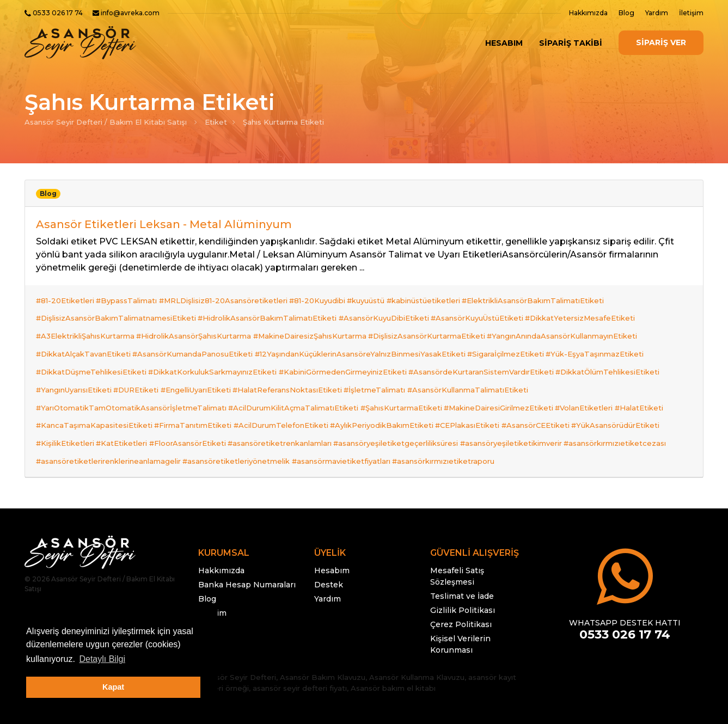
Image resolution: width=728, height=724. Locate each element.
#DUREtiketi (140, 364)
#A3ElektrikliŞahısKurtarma (85, 324)
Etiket (216, 122)
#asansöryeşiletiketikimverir (529, 403)
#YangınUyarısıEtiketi (74, 364)
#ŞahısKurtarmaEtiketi (408, 377)
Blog (626, 13)
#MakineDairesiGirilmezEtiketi (509, 377)
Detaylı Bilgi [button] (102, 659)
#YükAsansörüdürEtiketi (637, 390)
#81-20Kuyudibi (328, 298)
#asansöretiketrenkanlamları (290, 403)
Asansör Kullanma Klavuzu (417, 629)
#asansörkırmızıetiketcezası (87, 416)
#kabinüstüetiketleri (441, 298)
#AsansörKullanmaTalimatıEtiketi (486, 364)
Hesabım (504, 43)
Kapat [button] (113, 687)
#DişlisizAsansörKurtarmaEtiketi (438, 324)
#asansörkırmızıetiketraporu (562, 416)
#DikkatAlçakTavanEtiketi (83, 338)
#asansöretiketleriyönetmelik (348, 416)
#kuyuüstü (380, 298)
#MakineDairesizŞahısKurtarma (317, 324)
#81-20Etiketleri (65, 298)
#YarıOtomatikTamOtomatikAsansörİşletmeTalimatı (131, 377)
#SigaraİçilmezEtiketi (516, 338)
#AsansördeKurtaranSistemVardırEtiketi (492, 351)
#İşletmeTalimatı (389, 364)
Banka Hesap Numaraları (247, 537)
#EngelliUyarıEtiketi (203, 364)
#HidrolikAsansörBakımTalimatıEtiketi (271, 311)
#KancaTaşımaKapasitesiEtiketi (94, 390)
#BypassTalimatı (130, 298)
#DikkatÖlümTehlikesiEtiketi (622, 351)
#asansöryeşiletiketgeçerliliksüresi (410, 403)
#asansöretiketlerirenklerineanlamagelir (216, 416)
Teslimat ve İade (462, 548)
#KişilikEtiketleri (65, 403)
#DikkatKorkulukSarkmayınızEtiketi (216, 351)
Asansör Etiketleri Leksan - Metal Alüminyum (164, 224)
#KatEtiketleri (125, 403)
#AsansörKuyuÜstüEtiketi (488, 311)
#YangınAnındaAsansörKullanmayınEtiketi (577, 324)
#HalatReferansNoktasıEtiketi (298, 364)
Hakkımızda (588, 13)
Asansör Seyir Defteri (237, 629)
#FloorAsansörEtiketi (195, 403)
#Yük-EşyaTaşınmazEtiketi (609, 338)
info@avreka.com (130, 13)
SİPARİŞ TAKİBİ (571, 43)
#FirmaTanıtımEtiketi (197, 390)
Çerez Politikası (461, 576)
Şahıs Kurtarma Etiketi (283, 122)
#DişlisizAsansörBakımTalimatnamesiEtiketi (116, 311)
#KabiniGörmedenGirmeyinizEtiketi (350, 351)
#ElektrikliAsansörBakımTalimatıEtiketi (555, 298)
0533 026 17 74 (58, 13)
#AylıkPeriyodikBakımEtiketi (393, 390)
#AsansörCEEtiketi (553, 390)
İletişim (691, 13)
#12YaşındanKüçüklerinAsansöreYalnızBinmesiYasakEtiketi (367, 338)
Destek (329, 537)
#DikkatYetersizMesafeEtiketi (595, 311)
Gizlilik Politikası (463, 562)
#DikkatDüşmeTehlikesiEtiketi (91, 351)
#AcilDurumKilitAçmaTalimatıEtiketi (297, 377)
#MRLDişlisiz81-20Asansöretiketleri (230, 298)
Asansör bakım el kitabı (393, 640)
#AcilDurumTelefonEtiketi (288, 390)
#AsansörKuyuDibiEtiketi (391, 311)
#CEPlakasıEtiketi (482, 390)
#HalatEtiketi (657, 377)
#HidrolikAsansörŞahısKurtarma (197, 324)
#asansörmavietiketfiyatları (456, 416)
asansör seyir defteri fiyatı (300, 640)
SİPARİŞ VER (661, 42)
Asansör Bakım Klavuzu (323, 629)
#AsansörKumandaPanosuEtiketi (196, 338)
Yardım (657, 13)
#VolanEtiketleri (598, 377)
